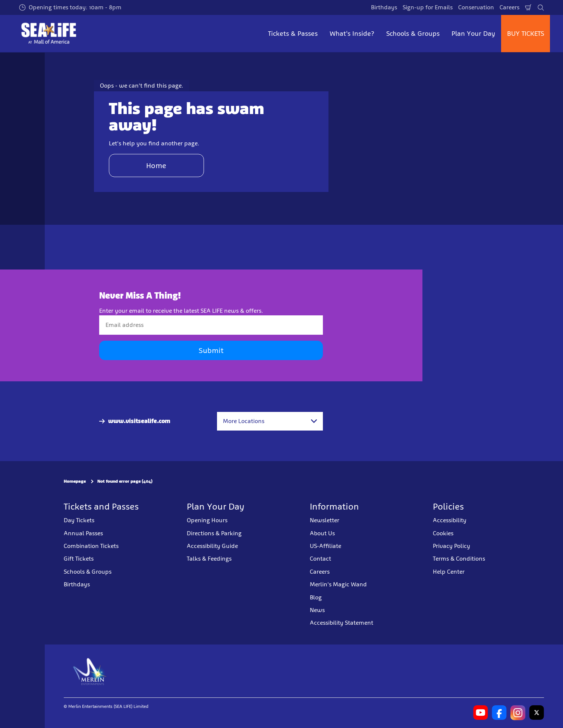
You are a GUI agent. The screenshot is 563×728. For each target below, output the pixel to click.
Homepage (75, 481)
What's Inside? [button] (352, 34)
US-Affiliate (325, 546)
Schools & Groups (88, 572)
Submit (211, 350)
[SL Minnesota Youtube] (481, 713)
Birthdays (384, 7)
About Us (322, 533)
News (317, 610)
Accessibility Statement (342, 623)
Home (156, 166)
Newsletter (325, 520)
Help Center (449, 572)
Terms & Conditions (459, 559)
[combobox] (270, 421)
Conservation (476, 7)
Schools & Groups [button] (413, 34)
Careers (509, 7)
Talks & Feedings (209, 559)
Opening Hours (207, 520)
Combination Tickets (91, 546)
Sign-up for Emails (428, 7)
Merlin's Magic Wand (338, 584)
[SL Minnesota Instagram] (518, 713)
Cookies (443, 533)
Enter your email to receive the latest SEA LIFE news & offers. (181, 311)
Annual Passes (83, 533)
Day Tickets (79, 520)
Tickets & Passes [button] (293, 34)
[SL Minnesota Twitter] (537, 713)
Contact (320, 559)
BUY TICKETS (526, 34)
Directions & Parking (214, 533)
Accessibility (450, 520)
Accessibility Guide (212, 546)
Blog (316, 597)
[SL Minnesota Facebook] (499, 713)
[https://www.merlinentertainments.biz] (90, 671)
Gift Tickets (79, 559)
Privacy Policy (452, 546)
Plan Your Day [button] (473, 34)
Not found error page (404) (125, 481)
